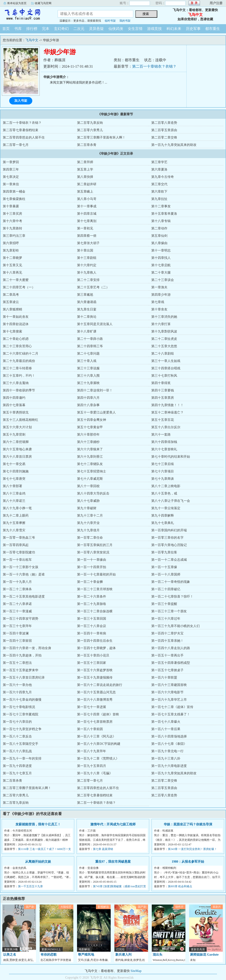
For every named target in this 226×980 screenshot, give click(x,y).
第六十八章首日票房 (17, 457)
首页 (6, 29)
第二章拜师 (85, 162)
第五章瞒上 (85, 192)
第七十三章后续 (163, 464)
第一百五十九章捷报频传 (95, 678)
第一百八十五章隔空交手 (21, 744)
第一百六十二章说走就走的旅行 (100, 685)
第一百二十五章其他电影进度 (24, 597)
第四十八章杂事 (88, 405)
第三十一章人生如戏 (166, 361)
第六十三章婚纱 (88, 442)
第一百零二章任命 (90, 538)
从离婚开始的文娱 (38, 862)
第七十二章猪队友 (90, 464)
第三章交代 (159, 184)
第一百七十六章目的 (17, 722)
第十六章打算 (161, 324)
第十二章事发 (161, 206)
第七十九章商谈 (163, 479)
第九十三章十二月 (90, 516)
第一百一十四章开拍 (92, 567)
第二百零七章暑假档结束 (21, 130)
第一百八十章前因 (90, 729)
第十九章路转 (12, 228)
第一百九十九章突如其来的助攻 (174, 145)
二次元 (79, 29)
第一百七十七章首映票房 (95, 722)
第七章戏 (158, 302)
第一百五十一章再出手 (167, 655)
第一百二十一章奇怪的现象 (171, 582)
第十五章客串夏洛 (164, 214)
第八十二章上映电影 (166, 486)
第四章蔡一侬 (87, 236)
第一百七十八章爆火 (166, 722)
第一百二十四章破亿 (166, 589)
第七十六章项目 (163, 471)
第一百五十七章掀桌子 (167, 670)
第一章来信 (11, 184)
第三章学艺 (159, 162)
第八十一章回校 (88, 486)
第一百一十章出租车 (17, 560)
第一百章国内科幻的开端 (169, 530)
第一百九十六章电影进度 (169, 766)
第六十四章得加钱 (164, 442)
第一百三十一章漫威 (17, 611)
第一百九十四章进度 (17, 766)
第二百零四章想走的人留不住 (24, 137)
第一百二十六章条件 (92, 597)
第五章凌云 (11, 302)
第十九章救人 (87, 273)
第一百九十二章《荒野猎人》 (98, 759)
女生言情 (135, 29)
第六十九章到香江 (90, 457)
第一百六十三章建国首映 (169, 685)
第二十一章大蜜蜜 (16, 280)
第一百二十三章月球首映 (95, 589)
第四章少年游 (161, 295)
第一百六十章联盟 (164, 678)
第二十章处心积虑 (16, 339)
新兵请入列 (123, 955)
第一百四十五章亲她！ (167, 641)
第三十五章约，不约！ (19, 376)
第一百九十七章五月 (17, 773)
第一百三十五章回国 (92, 619)
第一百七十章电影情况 (19, 707)
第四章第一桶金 (14, 192)
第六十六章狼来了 (90, 449)
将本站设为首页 (17, 3)
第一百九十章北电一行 (167, 751)
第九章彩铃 (11, 250)
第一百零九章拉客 (164, 552)
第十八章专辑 (161, 221)
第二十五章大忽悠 (164, 346)
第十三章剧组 (87, 258)
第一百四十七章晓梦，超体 (96, 648)
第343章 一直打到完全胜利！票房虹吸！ (192, 849)
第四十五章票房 (163, 398)
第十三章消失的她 (164, 317)
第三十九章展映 (88, 383)
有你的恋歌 (49, 955)
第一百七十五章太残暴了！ (171, 714)
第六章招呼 (11, 243)
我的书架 (125, 21)
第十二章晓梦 (12, 258)
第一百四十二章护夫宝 (167, 633)
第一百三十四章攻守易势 (21, 619)
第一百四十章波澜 (16, 633)
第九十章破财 (87, 508)
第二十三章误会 (163, 280)
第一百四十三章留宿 (17, 641)
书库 (18, 29)
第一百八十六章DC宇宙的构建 (99, 744)
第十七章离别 (87, 221)
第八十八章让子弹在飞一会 (171, 501)
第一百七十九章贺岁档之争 (22, 729)
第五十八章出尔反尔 (166, 427)
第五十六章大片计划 (17, 427)
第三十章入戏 (87, 361)
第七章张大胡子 (88, 243)
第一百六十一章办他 (17, 685)
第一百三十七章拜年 (17, 626)
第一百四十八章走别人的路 (171, 648)
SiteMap (136, 971)
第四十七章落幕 (14, 405)
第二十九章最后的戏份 (19, 361)
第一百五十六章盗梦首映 (95, 670)
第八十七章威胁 (88, 501)
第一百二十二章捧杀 (17, 589)
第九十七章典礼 (163, 523)
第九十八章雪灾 (14, 530)
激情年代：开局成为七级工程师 (113, 824)
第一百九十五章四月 (92, 766)
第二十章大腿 (161, 273)
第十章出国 (85, 250)
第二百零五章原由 (164, 130)
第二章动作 (159, 228)
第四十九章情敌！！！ (167, 405)
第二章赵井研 (87, 184)
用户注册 (216, 3)
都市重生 (213, 29)
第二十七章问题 (88, 354)
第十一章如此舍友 (16, 317)
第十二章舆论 (87, 317)
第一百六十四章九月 (17, 692)
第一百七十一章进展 (92, 707)
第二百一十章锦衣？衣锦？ (154, 66)
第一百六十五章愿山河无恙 (96, 692)
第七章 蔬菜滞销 (103, 849)
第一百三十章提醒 (164, 604)
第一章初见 (85, 228)
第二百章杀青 (87, 145)
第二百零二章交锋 (164, 137)
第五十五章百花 (163, 420)
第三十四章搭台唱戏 (166, 368)
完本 (46, 29)
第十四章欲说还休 (16, 324)
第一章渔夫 (159, 287)
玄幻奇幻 (61, 29)
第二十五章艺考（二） (93, 287)
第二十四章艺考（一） (19, 287)
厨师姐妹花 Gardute (204, 955)
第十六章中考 (12, 221)
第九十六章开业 (88, 523)
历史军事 (193, 29)
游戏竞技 (155, 29)
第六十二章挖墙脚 (16, 442)
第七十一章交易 (14, 464)
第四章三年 (11, 169)
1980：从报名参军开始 (188, 862)
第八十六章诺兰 (14, 501)
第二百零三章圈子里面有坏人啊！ (101, 137)
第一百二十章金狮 (90, 582)
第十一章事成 (87, 206)
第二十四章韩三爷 (90, 346)
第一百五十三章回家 (92, 663)
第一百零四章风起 (16, 545)
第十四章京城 (87, 214)
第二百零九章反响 (90, 123)
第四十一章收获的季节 (19, 390)
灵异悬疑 (96, 29)
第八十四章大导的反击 (93, 493)
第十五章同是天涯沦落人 (95, 324)
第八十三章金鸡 (14, 493)
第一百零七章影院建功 (19, 552)
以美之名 (10, 955)
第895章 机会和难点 (180, 886)
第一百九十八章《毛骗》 (95, 773)
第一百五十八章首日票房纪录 (24, 678)
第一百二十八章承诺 (17, 604)
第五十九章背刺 (14, 435)
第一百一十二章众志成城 (169, 560)
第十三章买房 (12, 214)
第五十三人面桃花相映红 (21, 420)
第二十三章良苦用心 (17, 346)
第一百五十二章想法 (17, 663)
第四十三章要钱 (163, 390)
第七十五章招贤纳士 (92, 471)
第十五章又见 (12, 265)
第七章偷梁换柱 (14, 199)
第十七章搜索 (12, 331)
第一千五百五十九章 (30, 886)
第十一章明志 (161, 250)
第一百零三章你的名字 (167, 538)
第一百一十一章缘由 (92, 560)
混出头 (158, 955)
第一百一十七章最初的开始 (96, 574)
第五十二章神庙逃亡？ (167, 412)
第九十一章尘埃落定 (166, 508)
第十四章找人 (161, 258)
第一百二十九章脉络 (92, 604)
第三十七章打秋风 (164, 376)
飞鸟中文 (25, 15)
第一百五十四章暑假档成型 (171, 663)
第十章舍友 (159, 309)
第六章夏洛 (159, 169)
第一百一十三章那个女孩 (21, 567)
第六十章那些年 (88, 435)
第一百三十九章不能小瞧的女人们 (175, 626)
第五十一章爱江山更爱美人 (96, 412)
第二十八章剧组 (163, 354)
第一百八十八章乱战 (17, 751)
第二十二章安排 (88, 280)
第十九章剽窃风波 (164, 331)
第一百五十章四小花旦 (93, 655)
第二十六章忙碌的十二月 (21, 354)
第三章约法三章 (14, 236)
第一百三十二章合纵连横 (95, 611)
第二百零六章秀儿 (90, 130)
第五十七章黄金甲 (90, 427)
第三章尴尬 (85, 295)
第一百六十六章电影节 (167, 692)
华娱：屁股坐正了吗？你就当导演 (188, 824)
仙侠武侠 (116, 29)
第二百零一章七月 (16, 145)
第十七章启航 (161, 265)
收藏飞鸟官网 (43, 3)
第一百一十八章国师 (166, 574)
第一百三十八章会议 (92, 626)
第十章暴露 (11, 206)
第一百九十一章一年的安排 (22, 759)
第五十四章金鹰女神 (92, 420)
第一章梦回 (11, 162)
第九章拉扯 (159, 199)
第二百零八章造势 (164, 123)
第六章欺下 (159, 192)
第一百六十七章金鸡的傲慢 (22, 700)
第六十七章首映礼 (164, 449)
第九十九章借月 (88, 530)
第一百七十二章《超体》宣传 (172, 707)
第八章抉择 (85, 177)
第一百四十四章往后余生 (95, 641)
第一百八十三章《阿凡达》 (96, 736)
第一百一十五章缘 (164, 567)
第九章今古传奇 (163, 177)
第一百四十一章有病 (92, 633)
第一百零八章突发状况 (93, 552)
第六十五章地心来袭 (17, 449)
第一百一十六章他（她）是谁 (24, 574)
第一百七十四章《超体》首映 (98, 714)
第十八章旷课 (87, 331)
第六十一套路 (161, 435)
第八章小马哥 (87, 199)
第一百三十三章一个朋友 (169, 611)
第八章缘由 (159, 243)
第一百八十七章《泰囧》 (169, 744)
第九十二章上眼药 (16, 516)
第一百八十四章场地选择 (169, 736)
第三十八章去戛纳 (16, 383)
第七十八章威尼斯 (90, 479)
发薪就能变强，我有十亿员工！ (38, 824)
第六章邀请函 (87, 302)
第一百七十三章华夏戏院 (21, 714)
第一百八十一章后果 (166, 729)
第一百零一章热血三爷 (19, 538)
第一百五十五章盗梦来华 (21, 670)
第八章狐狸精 (12, 309)
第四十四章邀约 (14, 398)
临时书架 (110, 21)
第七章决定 (11, 177)
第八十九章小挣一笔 (17, 508)
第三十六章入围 (88, 376)
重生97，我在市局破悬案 (113, 862)
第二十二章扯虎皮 (164, 339)
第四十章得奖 (161, 383)
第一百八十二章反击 (17, 736)
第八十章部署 (12, 486)
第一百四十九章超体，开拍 (22, 655)
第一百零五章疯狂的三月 (95, 545)
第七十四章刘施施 (16, 471)
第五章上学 (85, 169)
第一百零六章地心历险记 (169, 545)
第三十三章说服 (88, 368)
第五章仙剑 (159, 236)
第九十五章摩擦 (14, 523)
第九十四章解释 (163, 516)
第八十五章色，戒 (164, 493)
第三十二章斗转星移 (17, 368)
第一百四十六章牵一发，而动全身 (27, 648)
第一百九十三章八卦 (166, 759)
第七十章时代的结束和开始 (171, 457)
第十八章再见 (12, 273)
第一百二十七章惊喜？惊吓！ (172, 597)
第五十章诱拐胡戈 (16, 412)
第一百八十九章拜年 (92, 751)
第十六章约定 (87, 265)
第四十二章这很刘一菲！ (95, 390)
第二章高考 (11, 295)
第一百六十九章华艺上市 (169, 700)
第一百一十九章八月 (17, 582)
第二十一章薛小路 (90, 339)
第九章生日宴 (87, 309)
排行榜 (32, 29)
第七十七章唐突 (14, 479)
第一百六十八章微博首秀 (95, 700)
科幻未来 (174, 29)
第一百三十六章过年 (166, 619)
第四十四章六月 (88, 398)
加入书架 (21, 101)
